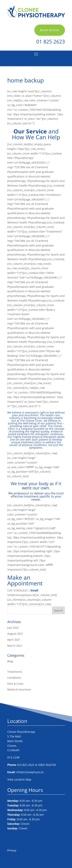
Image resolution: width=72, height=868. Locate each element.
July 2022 (13, 628)
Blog (10, 661)
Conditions (14, 678)
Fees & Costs (15, 684)
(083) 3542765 (47, 765)
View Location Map (19, 779)
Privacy (12, 850)
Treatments (15, 672)
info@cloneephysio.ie (30, 772)
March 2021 (15, 646)
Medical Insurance (19, 689)
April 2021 (14, 640)
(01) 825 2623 (26, 765)
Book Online (50, 30)
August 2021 (15, 634)
